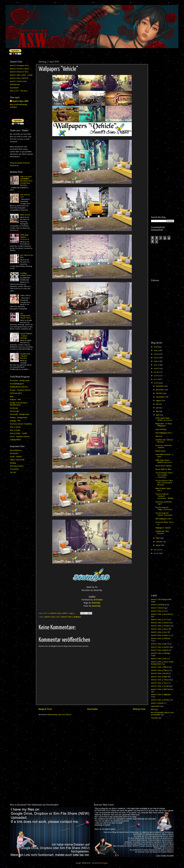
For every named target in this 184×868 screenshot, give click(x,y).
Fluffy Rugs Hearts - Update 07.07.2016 (164, 461)
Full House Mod (16, 393)
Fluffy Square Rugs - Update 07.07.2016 (164, 419)
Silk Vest (159, 436)
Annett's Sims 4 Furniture (161, 639)
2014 (156, 553)
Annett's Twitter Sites (18, 81)
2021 (156, 365)
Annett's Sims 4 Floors (160, 635)
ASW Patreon (15, 85)
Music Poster (25, 215)
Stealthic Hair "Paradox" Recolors (25, 356)
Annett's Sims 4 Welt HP (19, 78)
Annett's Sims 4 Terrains (160, 686)
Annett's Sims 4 (157, 611)
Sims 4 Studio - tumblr (19, 433)
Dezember (160, 386)
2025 (156, 350)
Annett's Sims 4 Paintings (161, 653)
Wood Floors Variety (164, 466)
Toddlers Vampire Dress (26, 274)
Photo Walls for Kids (163, 469)
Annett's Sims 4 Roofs (160, 673)
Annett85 (96, 603)
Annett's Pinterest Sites (19, 72)
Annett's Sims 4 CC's (52, 617)
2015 (156, 550)
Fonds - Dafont (16, 457)
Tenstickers (14, 469)
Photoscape (15, 411)
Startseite (92, 709)
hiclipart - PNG (15, 400)
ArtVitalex (98, 600)
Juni (158, 408)
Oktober (160, 393)
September (161, 397)
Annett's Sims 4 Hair (159, 644)
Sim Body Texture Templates (21, 424)
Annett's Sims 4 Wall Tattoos (162, 689)
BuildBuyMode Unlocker (19, 387)
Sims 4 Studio (15, 430)
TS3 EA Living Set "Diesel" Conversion (164, 514)
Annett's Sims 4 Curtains (160, 626)
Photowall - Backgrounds (20, 414)
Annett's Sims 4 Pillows (160, 667)
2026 (156, 347)
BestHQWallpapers (17, 384)
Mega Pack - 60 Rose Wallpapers (164, 425)
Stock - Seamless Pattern (20, 437)
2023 (156, 358)
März (158, 538)
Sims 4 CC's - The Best (19, 91)
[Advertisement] (163, 97)
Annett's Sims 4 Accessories (162, 614)
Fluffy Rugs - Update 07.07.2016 (25, 237)
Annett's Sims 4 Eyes (159, 632)
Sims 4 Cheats (15, 427)
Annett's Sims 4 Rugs (159, 677)
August (159, 401)
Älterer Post (139, 709)
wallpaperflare (15, 440)
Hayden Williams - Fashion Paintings (26, 336)
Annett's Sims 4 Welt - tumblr (21, 75)
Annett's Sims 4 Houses (160, 647)
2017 (156, 379)
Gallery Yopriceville (17, 460)
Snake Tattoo (25, 296)
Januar (159, 545)
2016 (156, 383)
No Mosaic (14, 408)
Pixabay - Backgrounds (19, 418)
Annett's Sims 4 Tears (159, 683)
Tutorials (154, 718)
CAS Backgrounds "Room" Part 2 (26, 316)
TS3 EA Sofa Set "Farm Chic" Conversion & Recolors (164, 483)
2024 (156, 354)
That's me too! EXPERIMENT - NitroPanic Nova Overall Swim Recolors (26, 181)
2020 (156, 368)
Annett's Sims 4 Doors (160, 629)
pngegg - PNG (15, 421)
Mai (158, 411)
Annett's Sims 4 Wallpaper (71, 617)
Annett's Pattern (157, 608)
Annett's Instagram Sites (19, 66)
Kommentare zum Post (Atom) (59, 715)
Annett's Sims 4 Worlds (160, 700)
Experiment (14, 88)
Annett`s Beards (157, 703)
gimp (12, 396)
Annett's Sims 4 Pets (159, 659)
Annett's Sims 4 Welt (20, 101)
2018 (156, 376)
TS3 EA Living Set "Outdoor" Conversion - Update (164, 496)
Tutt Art (13, 472)
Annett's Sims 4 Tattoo (160, 680)
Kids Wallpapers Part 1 (164, 519)
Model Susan (160, 451)
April (158, 415)
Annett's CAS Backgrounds (161, 599)
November (160, 390)
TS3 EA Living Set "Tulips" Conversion (164, 509)
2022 (156, 361)
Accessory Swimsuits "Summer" (164, 446)
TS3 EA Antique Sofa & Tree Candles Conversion (164, 475)
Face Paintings (161, 429)
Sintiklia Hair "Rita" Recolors (162, 532)
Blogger (105, 863)
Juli (157, 404)
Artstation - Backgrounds (20, 381)
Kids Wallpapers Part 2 (164, 433)
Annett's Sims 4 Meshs (160, 650)
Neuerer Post (45, 709)
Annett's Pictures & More (20, 69)
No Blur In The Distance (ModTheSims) (19, 404)
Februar (159, 542)
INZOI (153, 709)
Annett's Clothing (158, 605)
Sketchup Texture (17, 466)
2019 (156, 372)
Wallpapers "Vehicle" (163, 528)
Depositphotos (16, 450)
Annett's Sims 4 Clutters (160, 623)
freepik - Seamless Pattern (20, 390)
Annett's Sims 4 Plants (160, 670)
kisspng (13, 463)
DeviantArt (14, 453)
